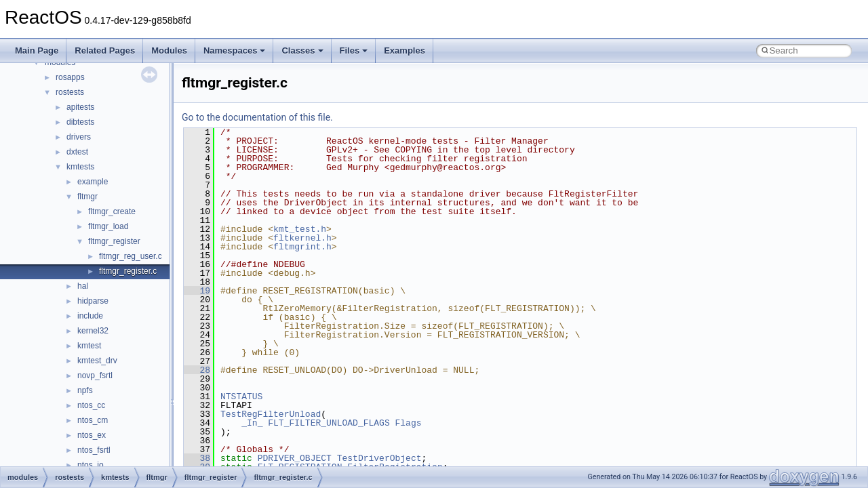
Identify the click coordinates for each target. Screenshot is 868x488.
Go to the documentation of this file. (257, 117)
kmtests (80, 167)
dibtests (80, 122)
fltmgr (87, 197)
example (93, 182)
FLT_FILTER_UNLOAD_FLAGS (329, 423)
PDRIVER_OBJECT (295, 458)
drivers (79, 137)
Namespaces (235, 50)
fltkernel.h (302, 238)
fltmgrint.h (302, 247)
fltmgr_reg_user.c (131, 256)
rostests (70, 92)
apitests (80, 107)
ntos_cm (93, 420)
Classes (302, 50)
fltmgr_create (112, 211)
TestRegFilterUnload (271, 414)
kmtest (89, 346)
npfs (85, 390)
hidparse (93, 301)
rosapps (70, 77)
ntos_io (91, 465)
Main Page (37, 50)
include (90, 316)
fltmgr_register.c (128, 271)
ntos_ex (92, 435)
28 (197, 370)
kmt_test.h (300, 229)
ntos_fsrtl (94, 450)
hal (83, 286)
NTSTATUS (241, 396)
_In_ (252, 423)
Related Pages (105, 50)
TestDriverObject (379, 458)
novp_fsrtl (95, 375)
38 (197, 458)
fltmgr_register (114, 241)
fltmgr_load (108, 226)
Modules (169, 50)
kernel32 (93, 331)
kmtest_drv (97, 361)
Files (354, 50)
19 (197, 291)
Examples (405, 50)
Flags (408, 423)
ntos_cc (91, 405)
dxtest (77, 152)
